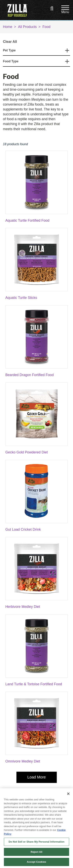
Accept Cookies (36, 862)
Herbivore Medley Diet (23, 607)
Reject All (36, 852)
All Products (27, 27)
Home (8, 27)
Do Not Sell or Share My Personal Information (36, 842)
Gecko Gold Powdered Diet (27, 452)
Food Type (11, 61)
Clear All (10, 42)
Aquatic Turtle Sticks (21, 298)
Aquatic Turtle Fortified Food (27, 220)
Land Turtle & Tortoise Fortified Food (34, 684)
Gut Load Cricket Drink (23, 529)
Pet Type (9, 50)
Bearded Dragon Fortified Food (30, 375)
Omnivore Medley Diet (23, 761)
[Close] (68, 794)
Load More (36, 777)
